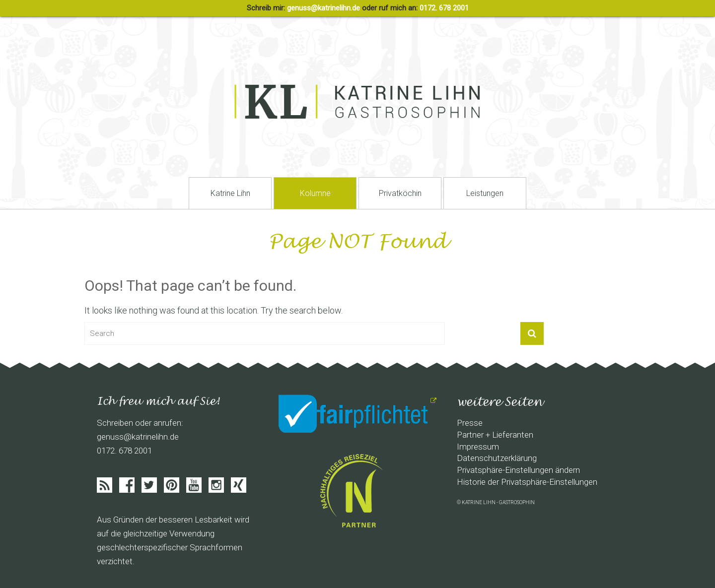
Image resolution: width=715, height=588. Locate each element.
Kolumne (315, 193)
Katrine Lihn (230, 193)
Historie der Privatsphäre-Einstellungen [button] (527, 482)
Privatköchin (400, 193)
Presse (470, 423)
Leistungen (485, 193)
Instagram (216, 485)
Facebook (127, 485)
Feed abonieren (105, 485)
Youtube (194, 485)
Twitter (149, 485)
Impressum (478, 447)
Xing (239, 485)
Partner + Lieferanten (495, 435)
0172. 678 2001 (444, 8)
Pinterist (172, 485)
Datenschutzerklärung (497, 458)
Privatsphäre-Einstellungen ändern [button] (518, 470)
